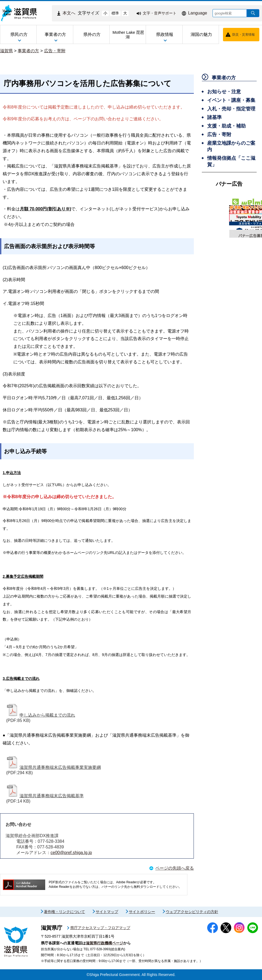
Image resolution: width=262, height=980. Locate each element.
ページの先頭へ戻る (175, 868)
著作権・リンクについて (64, 912)
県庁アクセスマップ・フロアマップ (100, 928)
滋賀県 (6, 51)
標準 (115, 13)
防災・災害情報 (244, 35)
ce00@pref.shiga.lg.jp (71, 853)
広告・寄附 (55, 51)
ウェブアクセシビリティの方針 (192, 912)
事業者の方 (28, 51)
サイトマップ (107, 912)
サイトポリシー (142, 912)
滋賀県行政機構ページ (105, 943)
